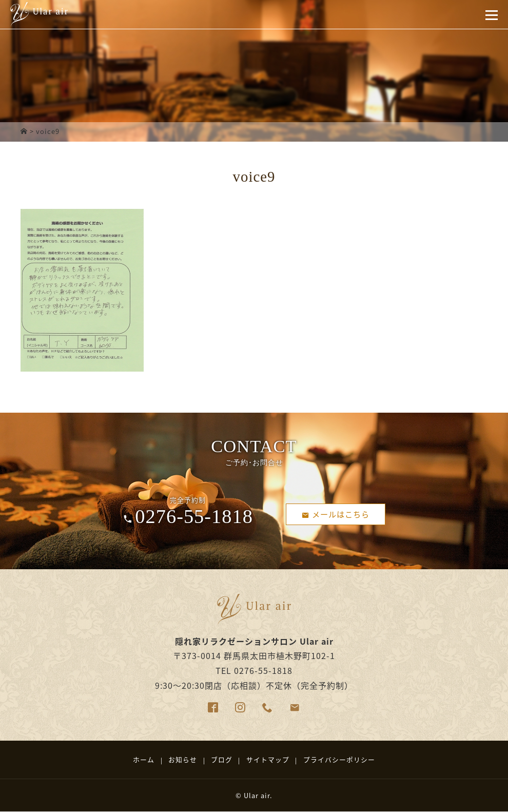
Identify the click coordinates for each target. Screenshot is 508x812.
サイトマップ (268, 759)
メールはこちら (336, 514)
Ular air (257, 795)
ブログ (222, 759)
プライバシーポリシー (339, 759)
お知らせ (183, 759)
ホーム (144, 759)
